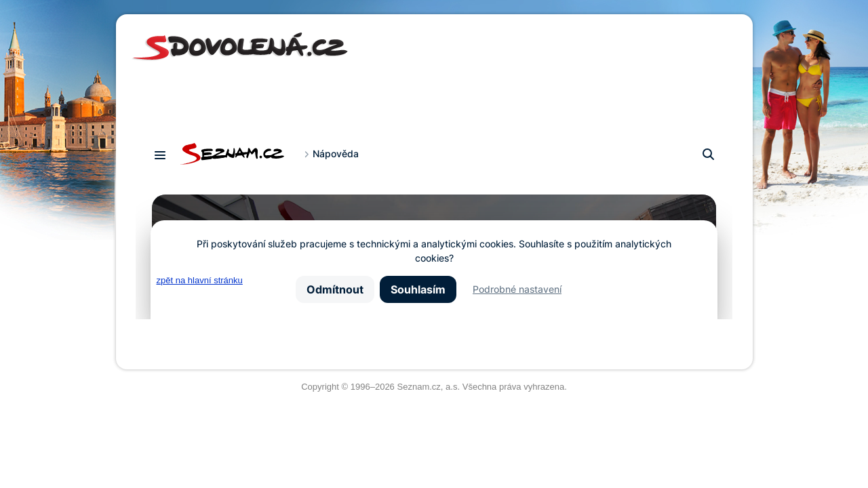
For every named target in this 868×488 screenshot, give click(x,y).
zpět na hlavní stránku (200, 280)
